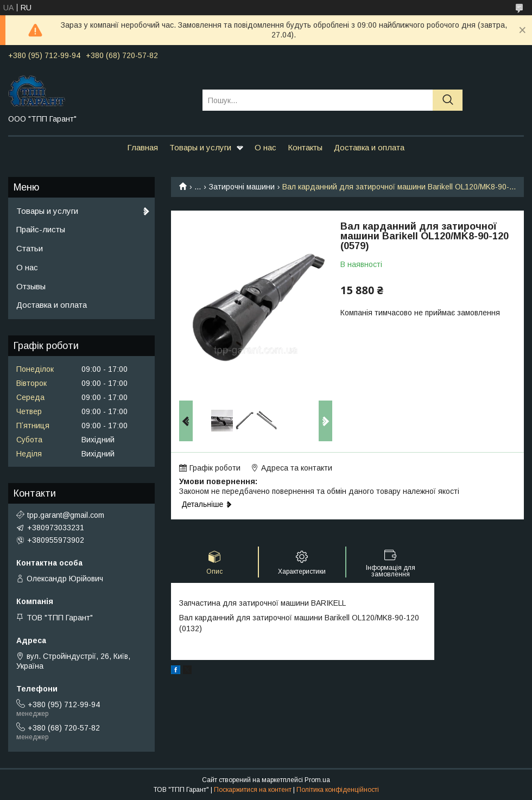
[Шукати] (448, 100)
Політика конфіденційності (338, 790)
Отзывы (31, 286)
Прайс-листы (41, 229)
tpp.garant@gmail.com (66, 515)
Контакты (305, 147)
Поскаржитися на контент (253, 790)
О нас (265, 147)
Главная (142, 147)
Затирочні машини (242, 187)
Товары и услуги (200, 147)
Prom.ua (317, 780)
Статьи (30, 248)
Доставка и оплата (369, 147)
